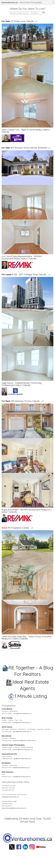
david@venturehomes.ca (22, 731)
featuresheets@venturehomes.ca (14, 808)
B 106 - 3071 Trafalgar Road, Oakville (24, 274)
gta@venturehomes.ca (22, 759)
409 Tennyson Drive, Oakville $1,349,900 (25, 148)
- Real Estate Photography (21, 2)
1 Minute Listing (27, 696)
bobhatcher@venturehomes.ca (24, 740)
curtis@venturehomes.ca (22, 713)
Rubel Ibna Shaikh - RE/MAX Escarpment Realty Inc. (26, 510)
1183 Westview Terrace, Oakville (21, 401)
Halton (46, 130)
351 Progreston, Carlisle (16, 528)
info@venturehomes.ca (10, 797)
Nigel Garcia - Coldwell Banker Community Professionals (22, 384)
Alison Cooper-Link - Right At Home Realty (22, 130)
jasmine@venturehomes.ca (23, 749)
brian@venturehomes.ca (22, 722)
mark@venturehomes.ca (22, 777)
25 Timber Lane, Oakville (18, 21)
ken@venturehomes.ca (21, 768)
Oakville (5, 132)
